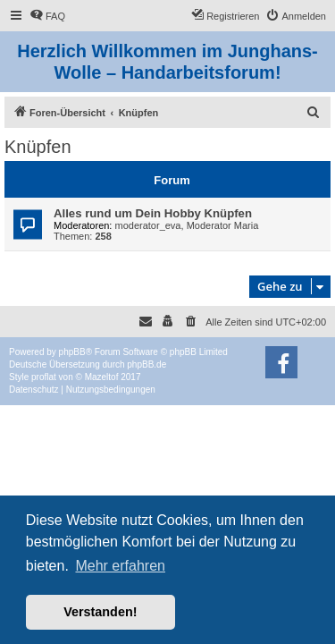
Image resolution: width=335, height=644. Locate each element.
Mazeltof (102, 377)
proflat (44, 377)
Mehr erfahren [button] (120, 566)
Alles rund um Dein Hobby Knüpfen (153, 213)
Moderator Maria (223, 225)
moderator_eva (148, 225)
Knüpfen (38, 147)
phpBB (72, 352)
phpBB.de (147, 364)
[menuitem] (47, 16)
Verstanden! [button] (100, 612)
